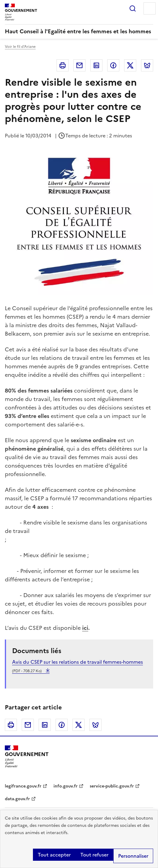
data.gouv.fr (17, 799)
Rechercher (133, 8)
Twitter (130, 65)
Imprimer (63, 65)
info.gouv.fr (66, 786)
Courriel (79, 65)
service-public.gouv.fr (112, 786)
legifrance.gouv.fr (23, 786)
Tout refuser (94, 855)
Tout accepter (54, 855)
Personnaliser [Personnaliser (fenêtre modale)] (133, 856)
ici (85, 628)
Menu (150, 8)
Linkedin (96, 65)
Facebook (113, 65)
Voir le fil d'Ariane (20, 47)
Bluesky (147, 65)
